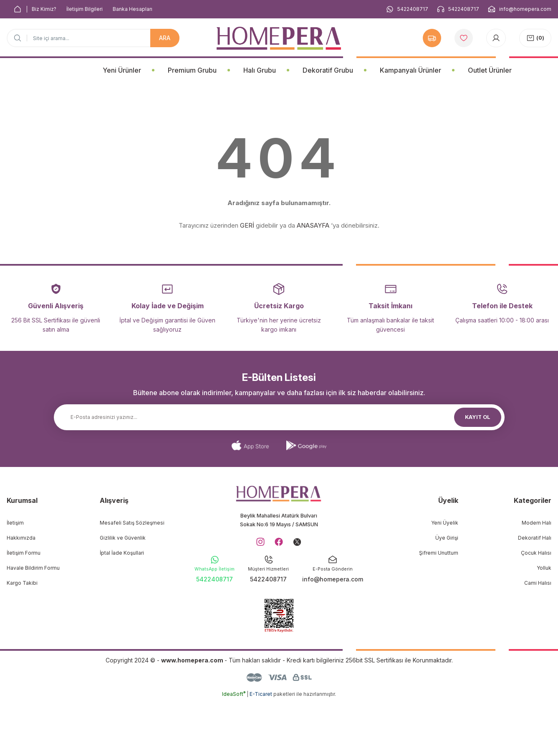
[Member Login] (496, 38)
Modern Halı (537, 523)
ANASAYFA (313, 225)
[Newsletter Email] (279, 417)
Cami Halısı (538, 583)
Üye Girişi (447, 538)
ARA (165, 38)
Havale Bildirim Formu (33, 568)
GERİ (247, 225)
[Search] (93, 38)
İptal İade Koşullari (122, 553)
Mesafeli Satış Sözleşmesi (132, 523)
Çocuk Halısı (536, 553)
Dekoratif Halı (535, 538)
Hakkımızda (21, 538)
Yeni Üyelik (445, 523)
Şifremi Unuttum (439, 553)
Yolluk (544, 568)
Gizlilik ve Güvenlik (123, 538)
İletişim (15, 523)
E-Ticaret (261, 750)
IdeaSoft (234, 750)
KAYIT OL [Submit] (477, 417)
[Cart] (535, 38)
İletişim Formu (24, 553)
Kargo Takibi (22, 583)
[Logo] (279, 38)
